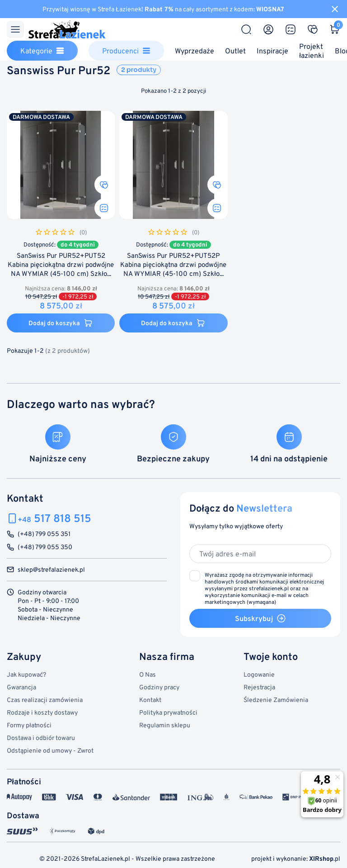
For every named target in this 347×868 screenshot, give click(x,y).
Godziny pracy (159, 687)
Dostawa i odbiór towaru (41, 738)
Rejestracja (259, 687)
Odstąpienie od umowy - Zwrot (50, 750)
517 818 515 (54, 518)
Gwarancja (21, 687)
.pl (325, 858)
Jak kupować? (26, 674)
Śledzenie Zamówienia (276, 700)
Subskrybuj (260, 618)
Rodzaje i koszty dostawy (42, 712)
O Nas (148, 674)
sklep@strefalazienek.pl (51, 570)
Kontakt (150, 700)
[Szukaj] (246, 29)
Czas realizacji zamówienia (45, 700)
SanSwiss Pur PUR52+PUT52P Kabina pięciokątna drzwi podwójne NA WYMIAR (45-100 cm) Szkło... (173, 265)
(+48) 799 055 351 (44, 534)
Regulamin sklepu (165, 725)
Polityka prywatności (168, 712)
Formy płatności (29, 725)
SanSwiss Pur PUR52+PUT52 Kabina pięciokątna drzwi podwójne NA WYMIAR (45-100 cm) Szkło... (61, 265)
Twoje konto (271, 656)
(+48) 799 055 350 (45, 547)
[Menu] (15, 29)
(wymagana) (264, 588)
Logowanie (259, 674)
